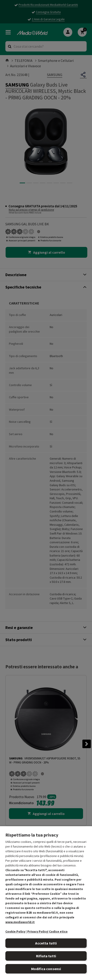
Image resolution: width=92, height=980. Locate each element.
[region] (46, 903)
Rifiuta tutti (46, 956)
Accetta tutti (46, 943)
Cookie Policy (15, 931)
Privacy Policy (37, 931)
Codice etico (58, 931)
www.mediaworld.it (20, 922)
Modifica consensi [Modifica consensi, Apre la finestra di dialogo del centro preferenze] (46, 969)
